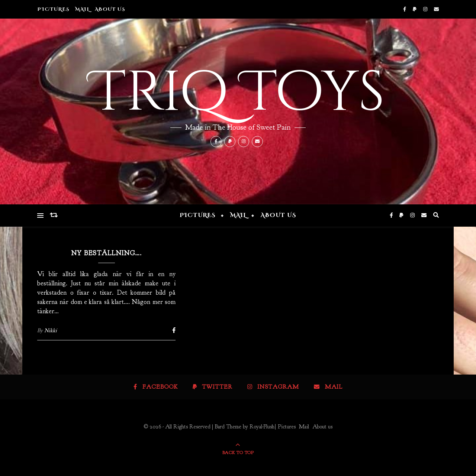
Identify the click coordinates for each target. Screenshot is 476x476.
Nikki (51, 331)
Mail (82, 9)
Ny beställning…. (106, 253)
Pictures (53, 9)
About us (110, 9)
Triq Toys (238, 93)
